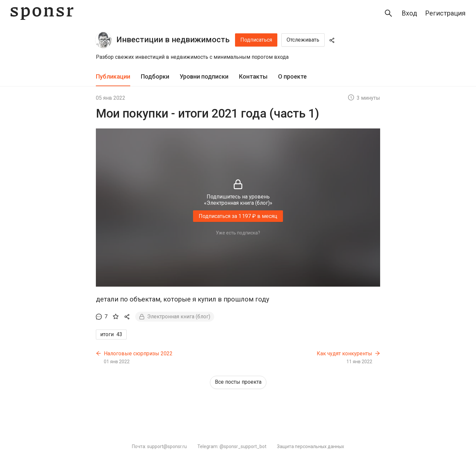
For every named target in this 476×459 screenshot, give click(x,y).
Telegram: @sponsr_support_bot (232, 446)
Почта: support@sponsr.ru (159, 446)
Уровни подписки (204, 76)
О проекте (292, 76)
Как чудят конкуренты (344, 353)
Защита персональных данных (311, 446)
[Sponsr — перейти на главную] (42, 13)
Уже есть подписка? (238, 233)
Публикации (113, 76)
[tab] (113, 77)
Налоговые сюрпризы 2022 (138, 353)
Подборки (155, 76)
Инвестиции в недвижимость (173, 40)
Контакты (253, 76)
